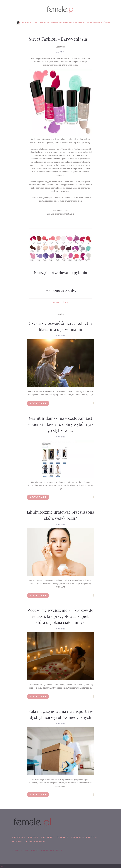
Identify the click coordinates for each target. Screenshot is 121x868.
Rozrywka (88, 23)
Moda (37, 23)
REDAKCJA (63, 837)
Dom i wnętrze (74, 23)
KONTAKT (33, 837)
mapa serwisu (38, 841)
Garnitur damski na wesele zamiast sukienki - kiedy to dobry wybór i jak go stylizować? (61, 424)
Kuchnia (45, 23)
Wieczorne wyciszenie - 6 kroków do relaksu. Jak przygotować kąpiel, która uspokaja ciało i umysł (61, 616)
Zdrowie (54, 23)
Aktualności (26, 23)
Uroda (62, 23)
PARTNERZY (48, 837)
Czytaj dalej (38, 403)
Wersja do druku (61, 302)
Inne (108, 23)
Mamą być (100, 23)
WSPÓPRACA (19, 837)
